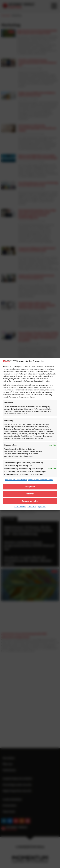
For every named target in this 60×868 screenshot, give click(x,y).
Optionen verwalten (30, 501)
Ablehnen (30, 494)
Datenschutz (32, 507)
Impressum (42, 507)
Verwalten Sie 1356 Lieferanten (16, 480)
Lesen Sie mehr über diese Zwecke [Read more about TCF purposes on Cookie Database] (41, 480)
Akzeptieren (30, 487)
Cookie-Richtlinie (20, 507)
